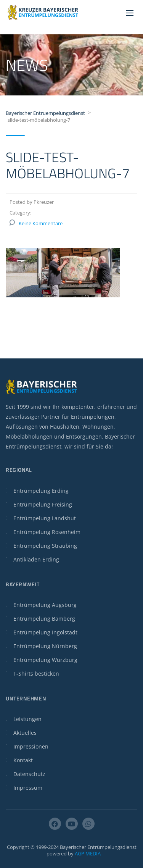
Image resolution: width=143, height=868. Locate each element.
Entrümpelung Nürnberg (45, 646)
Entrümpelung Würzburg (45, 660)
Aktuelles (25, 733)
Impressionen (31, 746)
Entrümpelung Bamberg (44, 619)
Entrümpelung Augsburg (45, 605)
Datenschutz (29, 774)
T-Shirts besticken (36, 674)
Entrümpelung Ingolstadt (45, 632)
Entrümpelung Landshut (45, 518)
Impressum (28, 788)
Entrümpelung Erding (41, 491)
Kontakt (23, 760)
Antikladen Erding (36, 559)
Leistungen (27, 719)
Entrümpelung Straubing (45, 546)
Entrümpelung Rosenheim (47, 532)
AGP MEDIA (88, 853)
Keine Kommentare (41, 223)
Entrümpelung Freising (43, 504)
